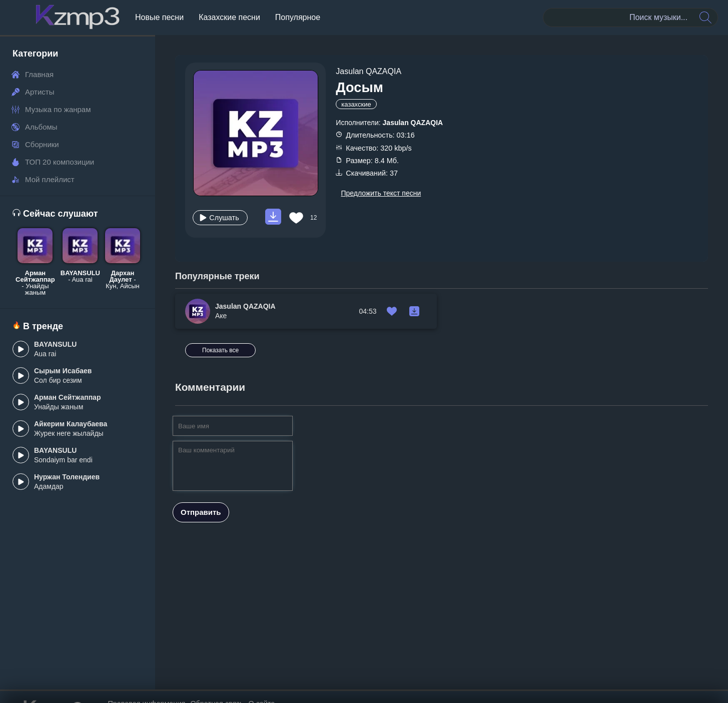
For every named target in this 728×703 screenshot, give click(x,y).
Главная (33, 74)
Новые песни (159, 17)
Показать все (673, 279)
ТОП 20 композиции (53, 162)
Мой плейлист (43, 179)
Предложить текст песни (381, 193)
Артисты (33, 92)
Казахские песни (229, 17)
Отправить (201, 494)
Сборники (35, 144)
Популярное (298, 17)
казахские (356, 104)
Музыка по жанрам (51, 109)
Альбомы (35, 127)
